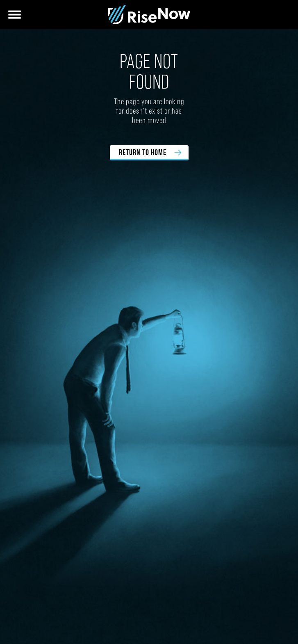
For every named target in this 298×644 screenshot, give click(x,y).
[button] (15, 15)
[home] (149, 15)
